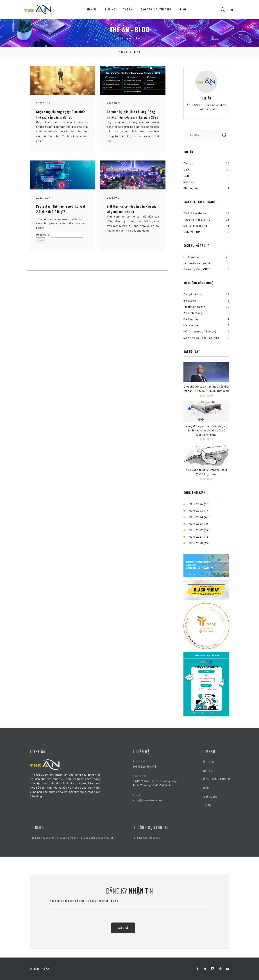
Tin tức (188, 164)
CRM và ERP (192, 232)
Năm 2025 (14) (199, 511)
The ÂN (128, 9)
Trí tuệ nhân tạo (194, 307)
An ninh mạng (193, 313)
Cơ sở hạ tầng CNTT (197, 269)
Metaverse (191, 325)
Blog (183, 9)
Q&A (187, 170)
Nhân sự (189, 182)
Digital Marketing (195, 226)
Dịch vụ (92, 9)
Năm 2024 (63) (199, 517)
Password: (60, 235)
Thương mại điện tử (197, 220)
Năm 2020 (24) (199, 543)
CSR (186, 176)
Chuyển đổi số (193, 295)
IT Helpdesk (192, 257)
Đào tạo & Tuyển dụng (156, 9)
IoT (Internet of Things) (200, 332)
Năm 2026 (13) (199, 504)
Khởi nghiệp (191, 188)
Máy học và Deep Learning (202, 338)
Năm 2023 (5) (198, 524)
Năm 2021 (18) (199, 537)
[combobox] (232, 10)
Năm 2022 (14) (199, 530)
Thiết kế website (195, 213)
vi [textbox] (232, 10)
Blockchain (191, 301)
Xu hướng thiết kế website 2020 (206, 470)
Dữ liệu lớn (191, 319)
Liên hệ (110, 9)
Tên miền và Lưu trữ (197, 263)
